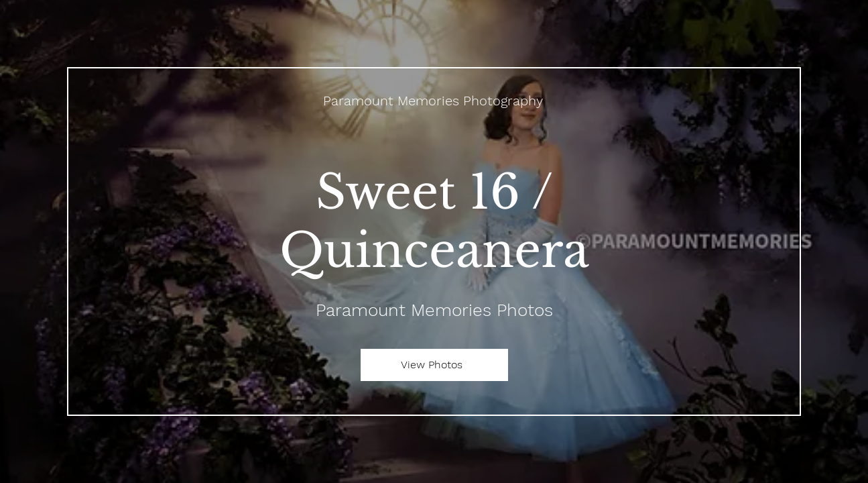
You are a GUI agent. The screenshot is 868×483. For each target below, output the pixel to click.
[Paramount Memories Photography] (434, 101)
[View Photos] (434, 365)
